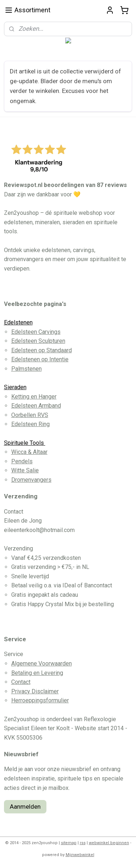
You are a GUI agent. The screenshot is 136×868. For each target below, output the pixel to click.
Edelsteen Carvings (36, 332)
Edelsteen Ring (30, 424)
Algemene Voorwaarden (42, 663)
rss (83, 843)
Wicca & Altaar (29, 452)
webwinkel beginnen (109, 843)
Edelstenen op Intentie (40, 359)
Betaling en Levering (37, 673)
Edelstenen (18, 322)
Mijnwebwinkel (80, 855)
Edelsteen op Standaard (42, 350)
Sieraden (15, 387)
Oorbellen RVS (30, 415)
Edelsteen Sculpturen (38, 341)
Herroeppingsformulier (40, 700)
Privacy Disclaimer (35, 691)
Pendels (22, 461)
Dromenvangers (31, 480)
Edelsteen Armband (36, 406)
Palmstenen (26, 369)
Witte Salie (25, 470)
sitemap (69, 843)
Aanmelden (25, 807)
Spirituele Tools (25, 443)
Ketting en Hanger (34, 397)
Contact (21, 682)
